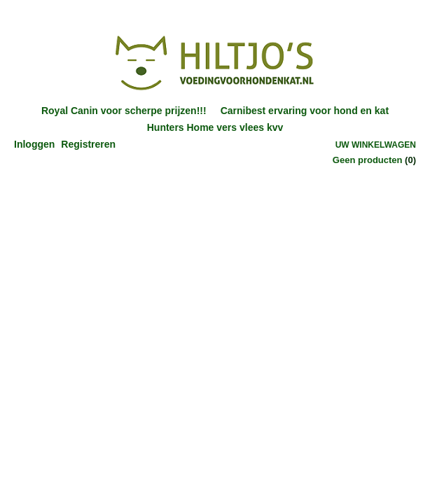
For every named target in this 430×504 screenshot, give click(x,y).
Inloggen (34, 144)
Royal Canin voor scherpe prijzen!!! (124, 111)
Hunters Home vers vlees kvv (215, 127)
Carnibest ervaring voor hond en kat (305, 111)
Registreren (88, 144)
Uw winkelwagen (376, 145)
